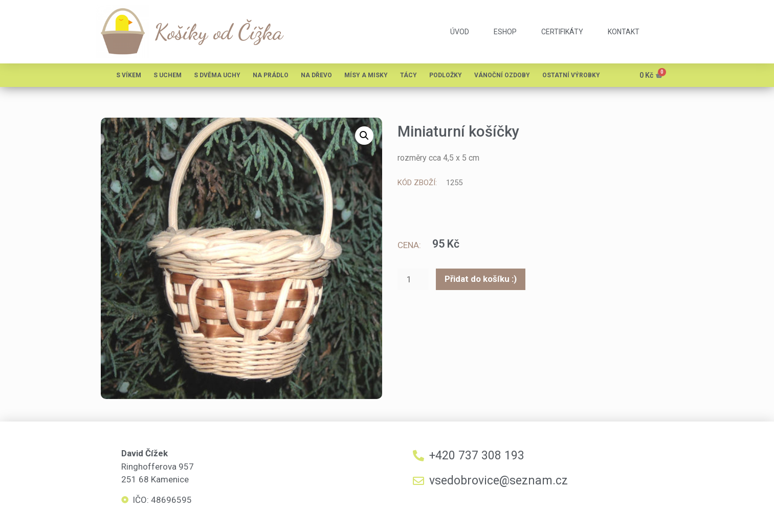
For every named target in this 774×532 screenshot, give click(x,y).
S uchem (168, 75)
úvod (460, 32)
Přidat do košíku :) (481, 280)
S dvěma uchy (217, 75)
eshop (505, 32)
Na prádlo (271, 75)
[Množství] (413, 280)
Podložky (446, 75)
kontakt (624, 32)
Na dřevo (316, 75)
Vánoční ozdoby (502, 75)
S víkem (129, 75)
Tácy (408, 75)
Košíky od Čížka (218, 32)
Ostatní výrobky (571, 75)
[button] (364, 136)
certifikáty (562, 32)
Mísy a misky (366, 75)
